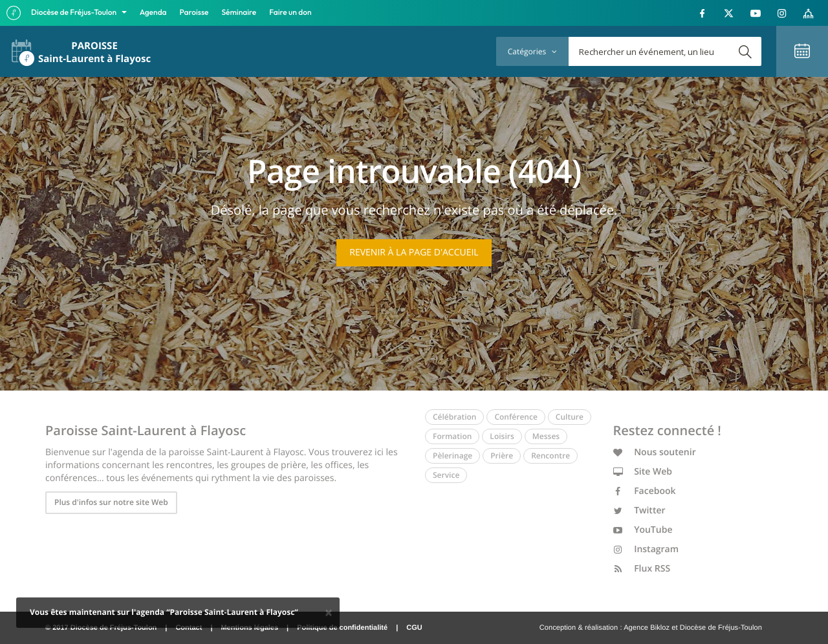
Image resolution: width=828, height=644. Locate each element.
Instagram (646, 549)
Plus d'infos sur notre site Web (111, 502)
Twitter (639, 510)
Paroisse (194, 13)
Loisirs (502, 436)
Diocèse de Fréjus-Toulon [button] (75, 13)
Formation (452, 436)
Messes (546, 436)
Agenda (153, 13)
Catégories (532, 51)
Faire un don (290, 13)
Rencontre (550, 456)
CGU (414, 628)
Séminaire (239, 13)
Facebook (645, 491)
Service (446, 475)
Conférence (516, 417)
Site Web (643, 472)
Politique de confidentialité (342, 628)
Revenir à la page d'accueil (414, 252)
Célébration (454, 417)
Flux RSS (642, 569)
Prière (502, 456)
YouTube (643, 530)
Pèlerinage (452, 456)
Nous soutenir (655, 452)
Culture (570, 417)
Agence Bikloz (647, 628)
